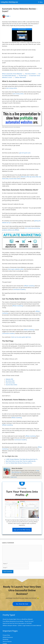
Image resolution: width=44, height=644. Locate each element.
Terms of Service (7, 641)
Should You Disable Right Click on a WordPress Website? (18, 619)
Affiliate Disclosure (8, 637)
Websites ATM (25, 177)
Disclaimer (6, 639)
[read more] (14, 477)
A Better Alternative (20, 77)
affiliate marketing (29, 286)
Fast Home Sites (10, 383)
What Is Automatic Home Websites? (12, 74)
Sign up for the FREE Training (22, 530)
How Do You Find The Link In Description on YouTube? (17, 623)
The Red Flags (23, 76)
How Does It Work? (30, 74)
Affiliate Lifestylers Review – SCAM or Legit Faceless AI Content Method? (22, 625)
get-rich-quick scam (25, 153)
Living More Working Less (9, 2)
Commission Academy (19, 289)
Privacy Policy (6, 635)
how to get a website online (16, 269)
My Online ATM (34, 177)
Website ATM (9, 379)
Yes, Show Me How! (22, 604)
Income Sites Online (15, 179)
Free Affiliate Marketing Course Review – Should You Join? (18, 621)
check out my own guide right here (21, 337)
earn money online (12, 88)
